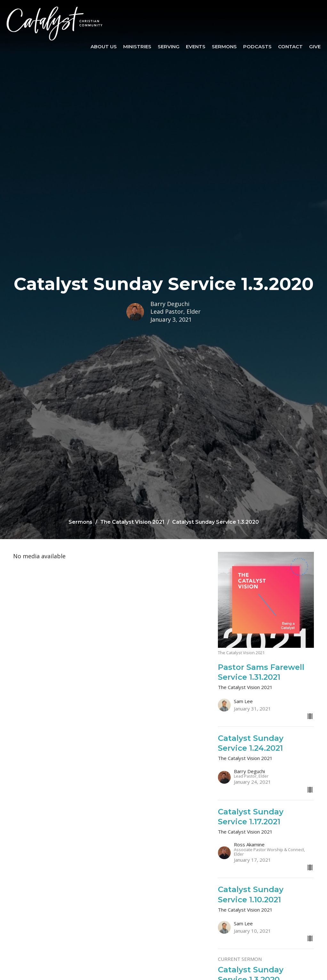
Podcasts (257, 47)
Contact (290, 47)
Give (315, 47)
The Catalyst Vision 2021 (132, 522)
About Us (104, 47)
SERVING (169, 47)
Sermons (224, 47)
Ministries (137, 47)
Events (196, 47)
